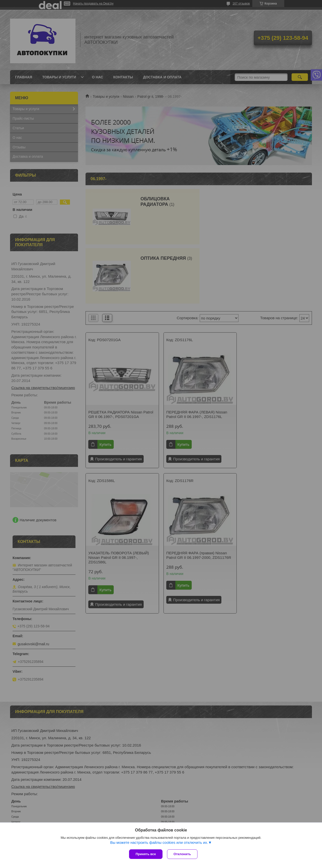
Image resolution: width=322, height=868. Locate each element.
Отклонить (183, 854)
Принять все (146, 854)
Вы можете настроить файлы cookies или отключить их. (159, 843)
